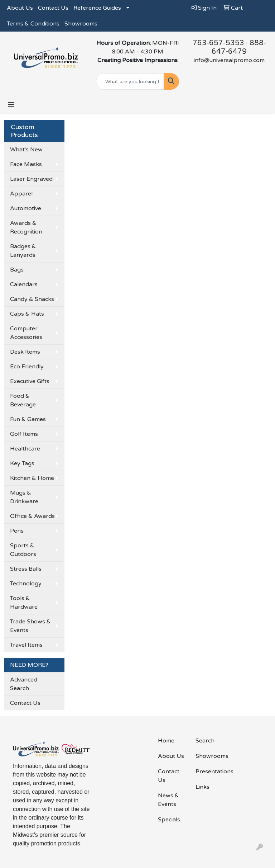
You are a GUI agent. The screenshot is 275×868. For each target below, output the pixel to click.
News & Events (168, 800)
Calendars (24, 284)
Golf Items (24, 434)
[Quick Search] (130, 81)
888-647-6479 (239, 47)
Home (166, 741)
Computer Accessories (26, 333)
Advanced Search (24, 684)
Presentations (210, 772)
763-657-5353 (218, 43)
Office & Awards (32, 516)
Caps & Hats (27, 314)
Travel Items (26, 645)
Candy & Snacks (32, 299)
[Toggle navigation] (11, 105)
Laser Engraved (31, 179)
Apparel (21, 194)
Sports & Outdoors (23, 550)
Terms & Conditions (33, 24)
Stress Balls (26, 569)
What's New (26, 150)
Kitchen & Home (32, 478)
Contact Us (53, 8)
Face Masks (26, 164)
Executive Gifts (30, 381)
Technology (26, 584)
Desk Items (25, 352)
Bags (17, 270)
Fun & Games (28, 419)
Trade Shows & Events (30, 626)
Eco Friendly (27, 367)
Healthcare (25, 449)
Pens (17, 531)
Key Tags (22, 463)
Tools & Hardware (24, 603)
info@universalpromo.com (229, 60)
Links (202, 787)
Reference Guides (97, 8)
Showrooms (81, 24)
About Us (20, 8)
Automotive (26, 208)
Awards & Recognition (26, 227)
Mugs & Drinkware (24, 497)
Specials (169, 820)
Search (205, 741)
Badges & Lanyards (23, 251)
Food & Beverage (23, 400)
